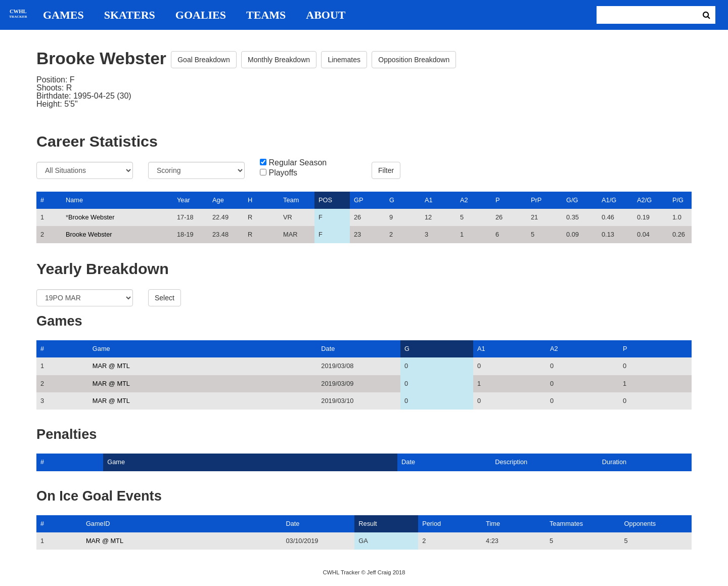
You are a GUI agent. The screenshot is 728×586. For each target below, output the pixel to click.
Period (431, 524)
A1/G (609, 200)
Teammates (566, 524)
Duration (614, 462)
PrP (536, 200)
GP (359, 200)
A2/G (644, 200)
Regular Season (298, 163)
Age (218, 200)
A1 (429, 200)
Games (63, 15)
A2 (464, 200)
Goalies (201, 15)
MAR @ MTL (111, 366)
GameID (98, 524)
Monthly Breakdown (279, 60)
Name (74, 200)
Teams (266, 15)
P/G (678, 200)
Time (493, 524)
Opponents (640, 524)
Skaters (130, 15)
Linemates (344, 60)
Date (328, 349)
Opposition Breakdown (414, 60)
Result (368, 524)
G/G (572, 200)
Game (101, 349)
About (326, 15)
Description (511, 462)
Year (184, 200)
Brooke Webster (92, 217)
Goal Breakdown (204, 60)
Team (291, 200)
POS (325, 200)
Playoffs (283, 173)
